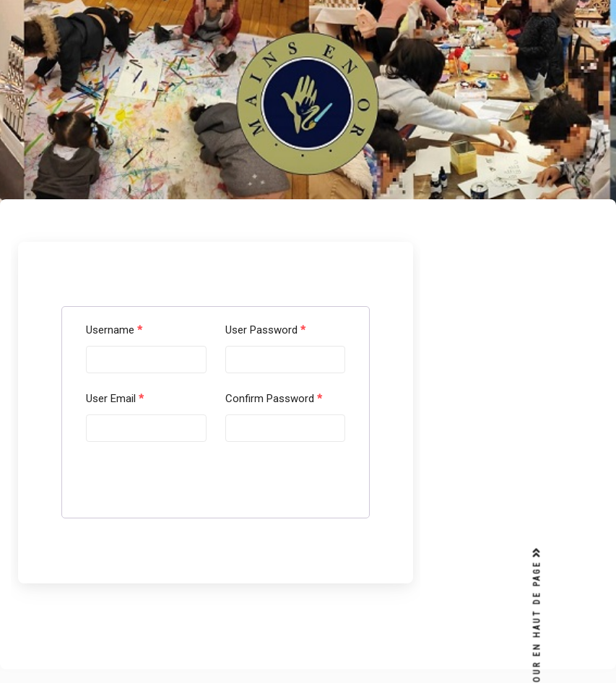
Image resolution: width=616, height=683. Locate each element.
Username (114, 330)
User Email (115, 399)
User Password (265, 330)
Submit (122, 487)
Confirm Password (274, 399)
